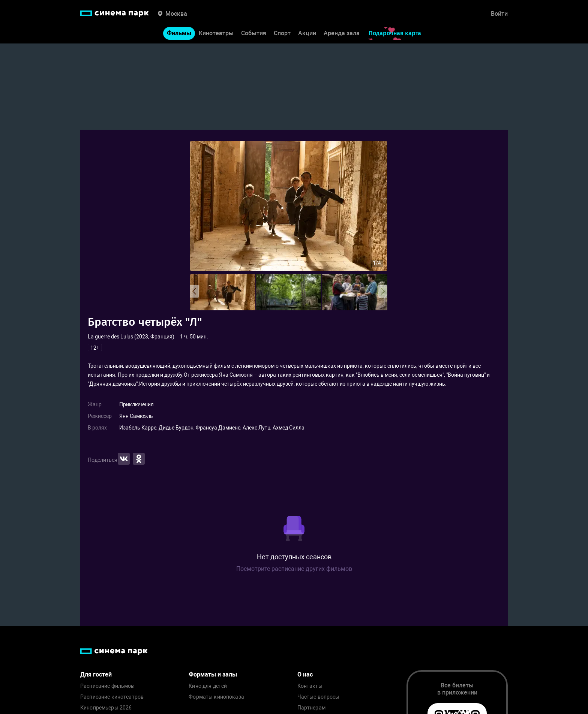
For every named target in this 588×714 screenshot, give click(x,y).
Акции (307, 33)
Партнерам (311, 708)
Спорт (282, 33)
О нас (305, 674)
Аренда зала (342, 33)
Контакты (310, 686)
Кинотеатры (216, 33)
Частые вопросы (319, 697)
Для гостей (96, 674)
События (254, 33)
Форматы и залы (213, 674)
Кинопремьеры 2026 (106, 708)
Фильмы (179, 33)
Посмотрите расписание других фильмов (294, 569)
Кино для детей (208, 686)
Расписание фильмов (107, 686)
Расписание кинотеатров (112, 697)
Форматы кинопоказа (216, 697)
